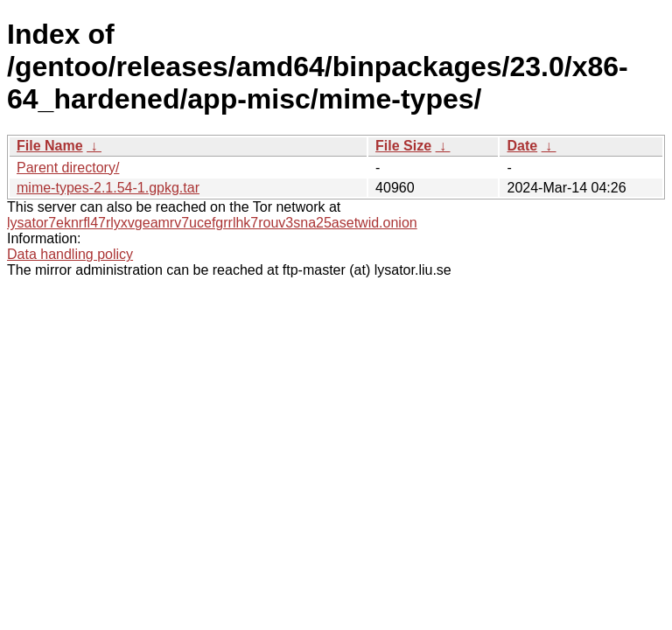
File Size (403, 146)
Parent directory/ (68, 168)
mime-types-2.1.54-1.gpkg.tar (108, 188)
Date (522, 146)
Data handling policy (70, 254)
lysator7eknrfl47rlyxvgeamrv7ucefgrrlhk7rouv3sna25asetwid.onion (212, 223)
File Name (50, 146)
